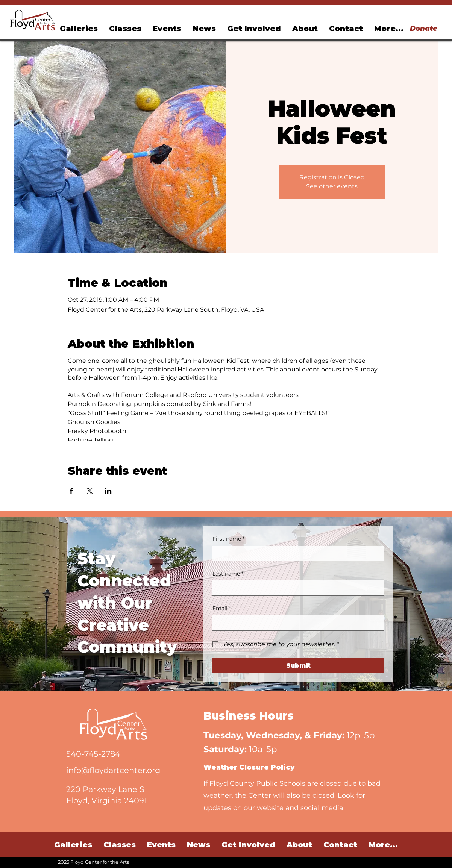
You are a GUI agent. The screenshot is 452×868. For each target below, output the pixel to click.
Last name (228, 574)
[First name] (296, 553)
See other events (332, 186)
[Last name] (296, 588)
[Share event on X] (90, 491)
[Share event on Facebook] (71, 491)
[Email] (296, 623)
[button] (167, 29)
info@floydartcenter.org (113, 770)
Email (222, 609)
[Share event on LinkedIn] (108, 491)
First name (228, 539)
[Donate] (423, 29)
